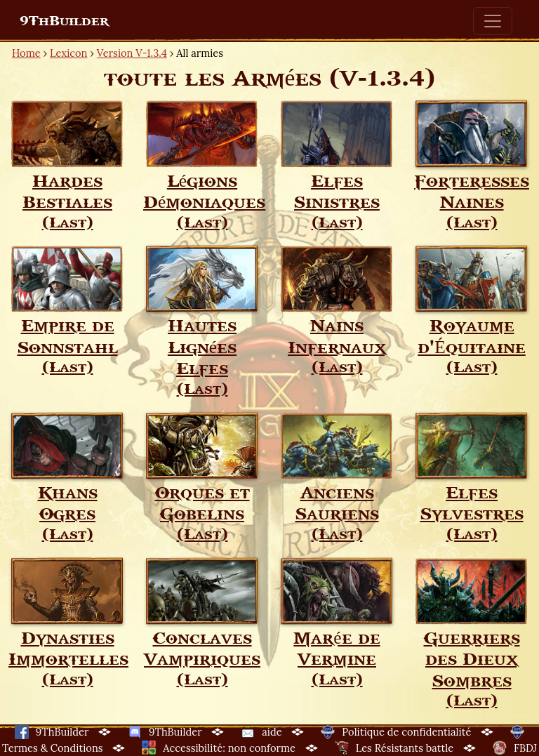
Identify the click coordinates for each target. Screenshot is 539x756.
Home (26, 53)
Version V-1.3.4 (132, 53)
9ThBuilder (64, 21)
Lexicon (68, 53)
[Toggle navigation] (493, 21)
